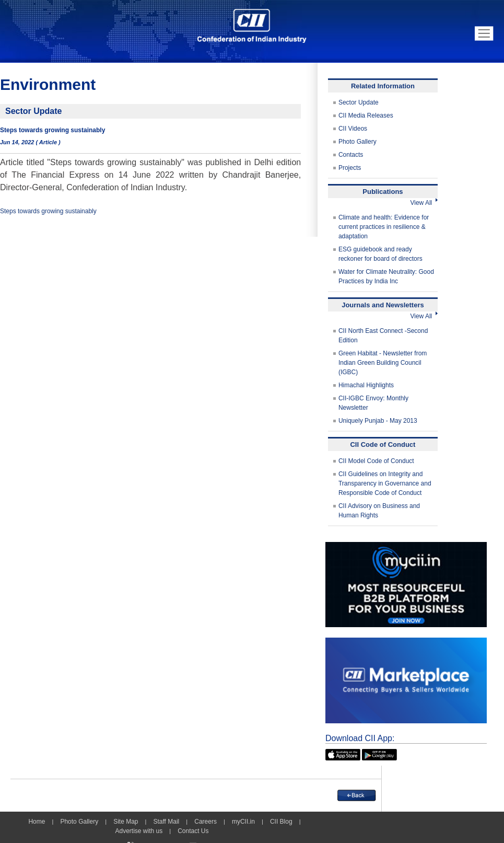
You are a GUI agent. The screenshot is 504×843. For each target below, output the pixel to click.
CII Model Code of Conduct (376, 461)
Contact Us (193, 831)
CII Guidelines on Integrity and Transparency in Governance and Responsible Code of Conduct (385, 483)
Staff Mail (166, 822)
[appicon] (343, 754)
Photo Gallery (358, 142)
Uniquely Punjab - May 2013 (378, 421)
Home (37, 822)
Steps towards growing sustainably (48, 211)
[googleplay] (379, 754)
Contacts (351, 155)
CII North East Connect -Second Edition (383, 336)
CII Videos (353, 129)
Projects (350, 168)
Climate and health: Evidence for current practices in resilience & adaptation (384, 227)
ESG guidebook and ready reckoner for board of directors (380, 254)
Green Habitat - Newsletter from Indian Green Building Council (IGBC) (383, 363)
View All (424, 203)
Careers (206, 822)
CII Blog (281, 822)
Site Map (126, 822)
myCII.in (243, 822)
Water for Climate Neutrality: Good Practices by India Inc (386, 276)
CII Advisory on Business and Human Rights (379, 511)
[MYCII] (406, 547)
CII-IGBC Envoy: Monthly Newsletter (373, 403)
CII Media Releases (366, 116)
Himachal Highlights (366, 385)
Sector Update (359, 102)
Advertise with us (139, 831)
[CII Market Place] (406, 642)
